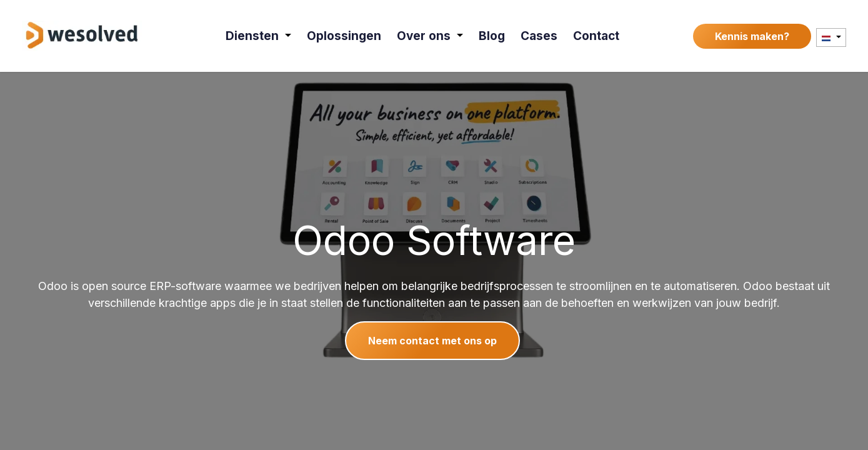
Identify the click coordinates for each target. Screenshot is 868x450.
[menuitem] (258, 36)
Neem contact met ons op (432, 341)
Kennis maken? (752, 36)
